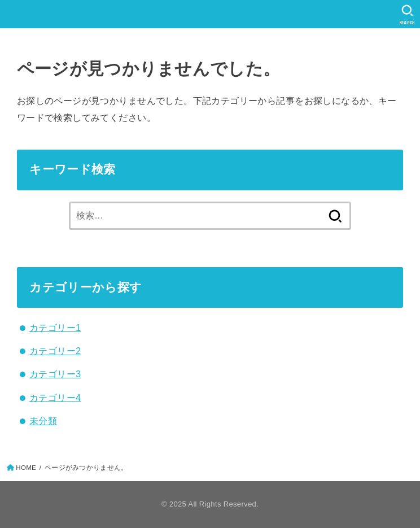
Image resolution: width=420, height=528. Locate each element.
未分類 (43, 421)
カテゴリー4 (55, 398)
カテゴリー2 (55, 351)
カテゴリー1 (55, 328)
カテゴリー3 (55, 374)
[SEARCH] (407, 15)
